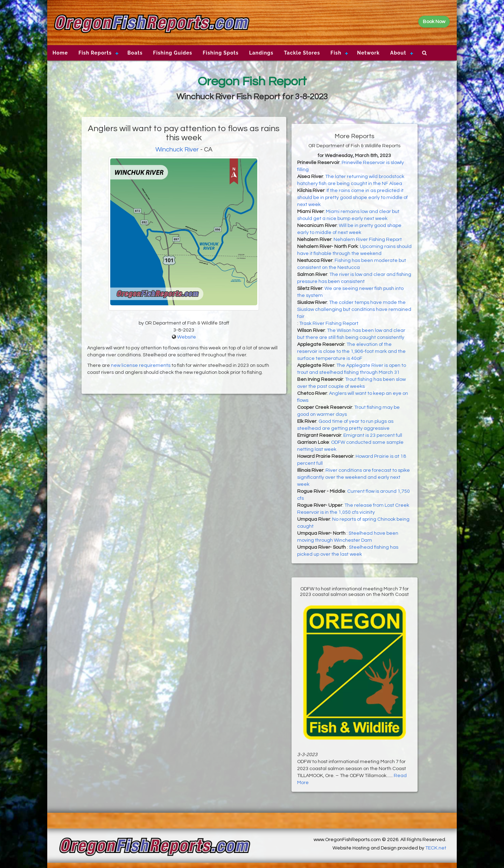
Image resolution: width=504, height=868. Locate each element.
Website (187, 337)
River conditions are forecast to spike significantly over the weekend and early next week (353, 477)
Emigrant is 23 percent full (373, 435)
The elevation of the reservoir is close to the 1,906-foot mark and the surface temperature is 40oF (351, 351)
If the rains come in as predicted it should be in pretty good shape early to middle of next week (352, 198)
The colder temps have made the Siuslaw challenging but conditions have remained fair (354, 310)
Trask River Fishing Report (329, 323)
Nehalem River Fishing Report (368, 240)
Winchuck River (177, 150)
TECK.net (436, 848)
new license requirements (141, 365)
